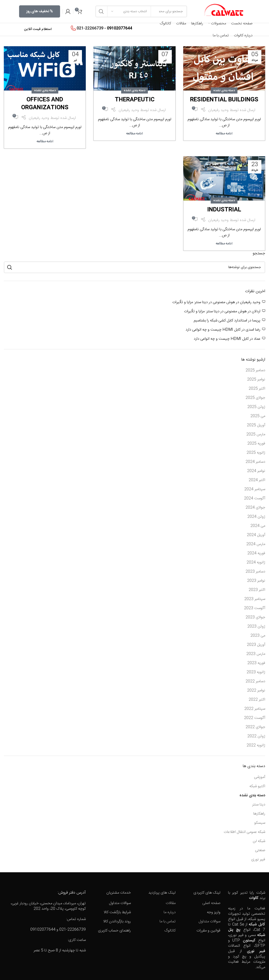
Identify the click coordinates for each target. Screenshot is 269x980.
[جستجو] (134, 267)
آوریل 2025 (256, 425)
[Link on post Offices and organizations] (45, 69)
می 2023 (258, 636)
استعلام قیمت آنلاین (38, 29)
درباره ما (170, 912)
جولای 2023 (255, 617)
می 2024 (258, 526)
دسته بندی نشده (224, 90)
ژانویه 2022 (256, 745)
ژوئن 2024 (256, 517)
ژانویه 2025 (256, 453)
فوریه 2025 (256, 444)
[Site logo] (224, 12)
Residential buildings (224, 100)
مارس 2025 (256, 434)
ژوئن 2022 (256, 736)
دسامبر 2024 (255, 462)
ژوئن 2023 (256, 626)
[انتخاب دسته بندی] (129, 11)
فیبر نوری (258, 859)
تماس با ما (168, 921)
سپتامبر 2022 (255, 709)
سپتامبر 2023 (255, 599)
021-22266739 (90, 28)
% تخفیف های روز (40, 11)
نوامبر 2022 (256, 690)
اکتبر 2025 (257, 389)
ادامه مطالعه (224, 134)
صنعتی (260, 850)
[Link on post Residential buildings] (224, 69)
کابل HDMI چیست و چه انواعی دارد (213, 330)
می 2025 (258, 416)
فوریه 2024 (256, 553)
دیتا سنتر (259, 805)
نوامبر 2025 (256, 379)
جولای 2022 (255, 727)
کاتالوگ (170, 931)
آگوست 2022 (255, 718)
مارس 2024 (256, 544)
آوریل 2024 (256, 535)
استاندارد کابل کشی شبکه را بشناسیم (220, 321)
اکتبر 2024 (257, 480)
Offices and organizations (45, 104)
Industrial (224, 210)
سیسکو (260, 823)
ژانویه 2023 (256, 672)
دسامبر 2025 (255, 370)
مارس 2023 (256, 654)
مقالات (171, 903)
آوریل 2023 (256, 645)
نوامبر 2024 (256, 471)
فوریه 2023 (256, 663)
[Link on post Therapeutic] (134, 69)
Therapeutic (135, 100)
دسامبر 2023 (255, 572)
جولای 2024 (255, 508)
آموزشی (260, 777)
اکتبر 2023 (257, 590)
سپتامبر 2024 (255, 489)
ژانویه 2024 (256, 562)
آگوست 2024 (255, 498)
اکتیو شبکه (257, 786)
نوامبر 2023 (256, 581)
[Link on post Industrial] (224, 179)
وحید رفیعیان (218, 110)
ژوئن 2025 (256, 407)
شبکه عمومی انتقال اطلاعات (244, 832)
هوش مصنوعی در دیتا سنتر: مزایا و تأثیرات (204, 302)
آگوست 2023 (255, 608)
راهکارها (259, 814)
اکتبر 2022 (257, 700)
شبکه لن (259, 841)
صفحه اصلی (211, 903)
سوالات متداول (209, 921)
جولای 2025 (255, 398)
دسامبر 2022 (255, 681)
